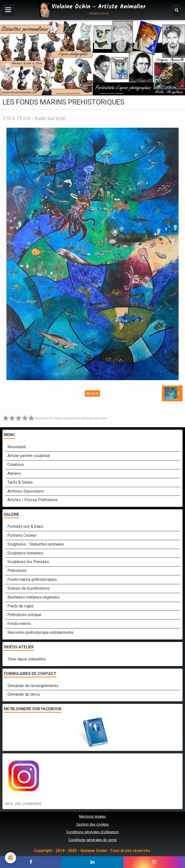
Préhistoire (17, 571)
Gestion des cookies (93, 824)
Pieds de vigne (20, 606)
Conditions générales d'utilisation (92, 832)
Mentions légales (92, 817)
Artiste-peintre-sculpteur (29, 456)
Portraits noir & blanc (25, 526)
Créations (16, 465)
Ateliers (14, 473)
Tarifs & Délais (20, 482)
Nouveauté (17, 447)
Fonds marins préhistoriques (32, 579)
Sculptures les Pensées (28, 562)
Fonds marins (19, 624)
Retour (92, 393)
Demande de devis (24, 694)
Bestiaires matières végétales (34, 597)
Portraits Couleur (22, 535)
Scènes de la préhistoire (28, 588)
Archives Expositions (26, 491)
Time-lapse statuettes (27, 659)
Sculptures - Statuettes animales (36, 544)
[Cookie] (10, 858)
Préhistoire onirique (24, 615)
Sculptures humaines (25, 553)
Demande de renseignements (33, 686)
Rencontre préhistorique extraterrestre (40, 632)
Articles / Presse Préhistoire (32, 500)
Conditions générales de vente (93, 840)
